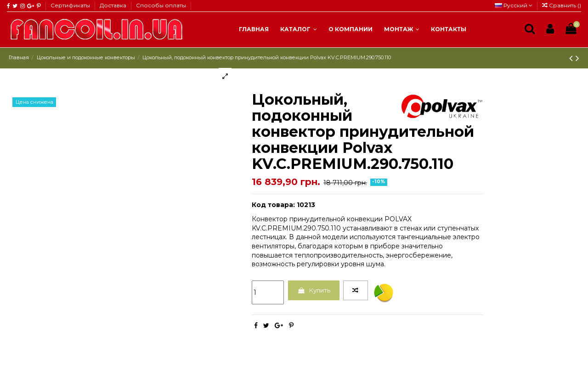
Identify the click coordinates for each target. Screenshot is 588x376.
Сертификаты (71, 5)
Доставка (114, 5)
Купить (316, 291)
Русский (514, 5)
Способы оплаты (161, 5)
